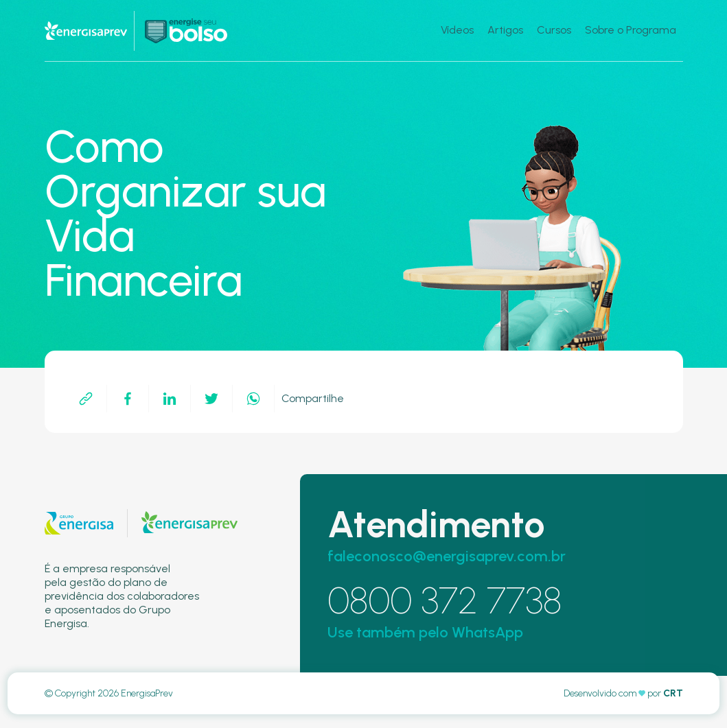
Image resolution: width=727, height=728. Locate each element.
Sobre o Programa (631, 30)
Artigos (505, 30)
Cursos (554, 30)
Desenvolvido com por (623, 693)
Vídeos (457, 30)
